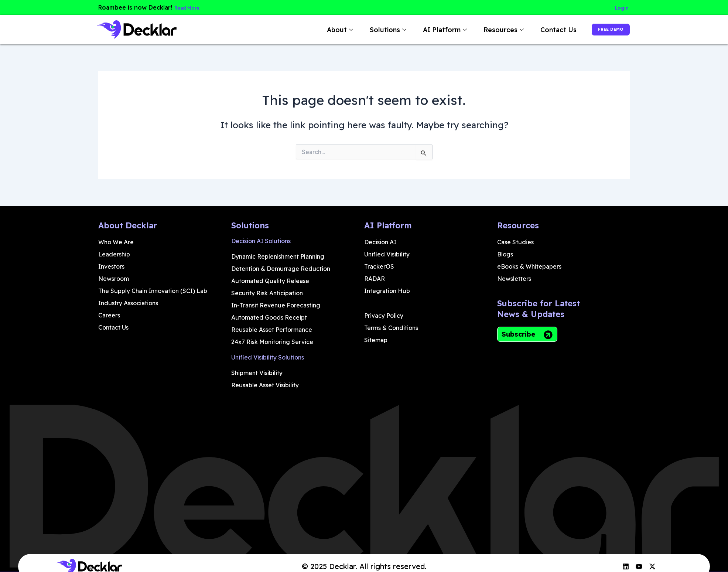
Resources (487, 30)
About (323, 30)
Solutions (371, 30)
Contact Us (541, 30)
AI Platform (428, 30)
